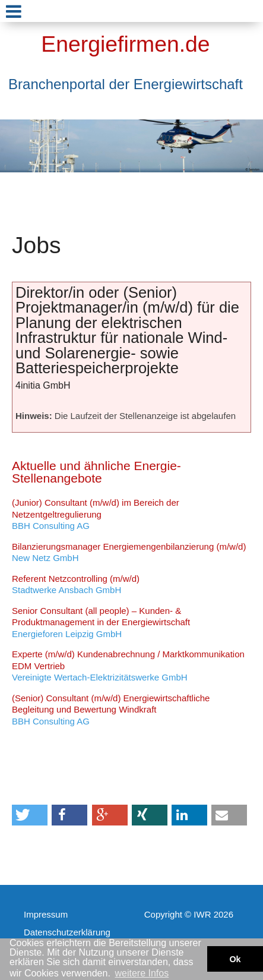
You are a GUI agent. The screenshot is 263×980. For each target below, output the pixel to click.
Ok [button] (235, 959)
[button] (30, 815)
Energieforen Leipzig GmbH (101, 622)
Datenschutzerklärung (67, 932)
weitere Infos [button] (142, 973)
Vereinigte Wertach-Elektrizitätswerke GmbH (128, 666)
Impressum (46, 914)
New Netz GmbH (129, 552)
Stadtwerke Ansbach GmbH (76, 584)
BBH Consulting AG (96, 514)
